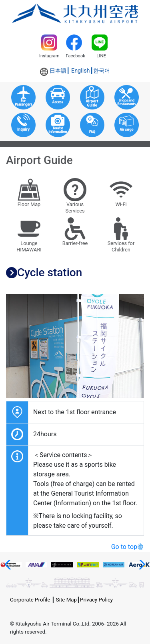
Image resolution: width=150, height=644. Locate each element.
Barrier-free (75, 232)
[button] (9, 565)
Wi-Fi (121, 193)
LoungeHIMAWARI (29, 235)
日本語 (58, 71)
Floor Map (29, 193)
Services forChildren (121, 235)
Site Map (66, 600)
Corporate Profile (30, 600)
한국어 (102, 71)
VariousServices (75, 196)
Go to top (124, 547)
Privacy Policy (96, 600)
